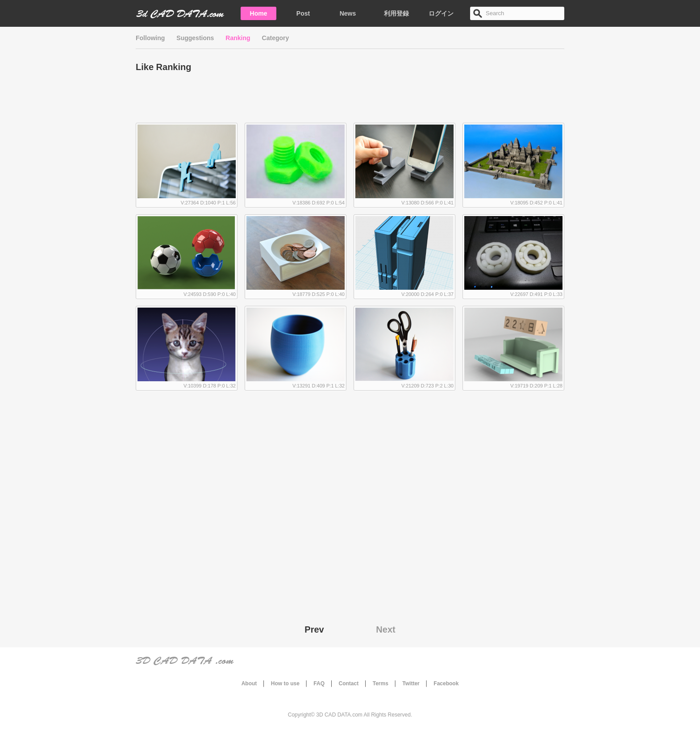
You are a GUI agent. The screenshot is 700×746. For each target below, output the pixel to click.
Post (303, 13)
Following (150, 38)
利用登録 (396, 13)
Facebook (446, 683)
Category (276, 38)
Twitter (411, 683)
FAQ (319, 683)
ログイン (441, 13)
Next (385, 629)
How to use (285, 683)
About (249, 683)
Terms (381, 683)
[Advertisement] (350, 100)
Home (259, 13)
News (348, 13)
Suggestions (195, 38)
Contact (349, 683)
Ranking (238, 38)
